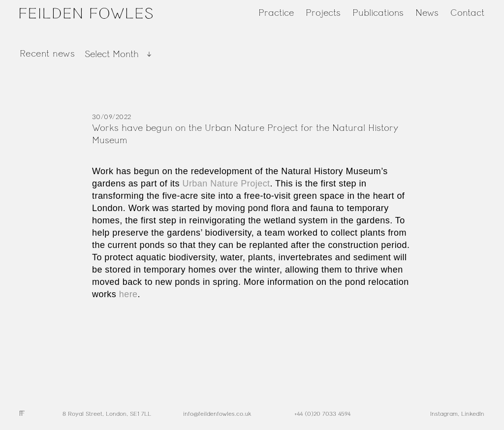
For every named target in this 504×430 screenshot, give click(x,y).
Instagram (444, 414)
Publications (378, 13)
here (128, 294)
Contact (467, 13)
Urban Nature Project (226, 184)
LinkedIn (473, 414)
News (427, 13)
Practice (276, 13)
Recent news (47, 54)
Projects (323, 13)
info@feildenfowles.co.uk (217, 414)
